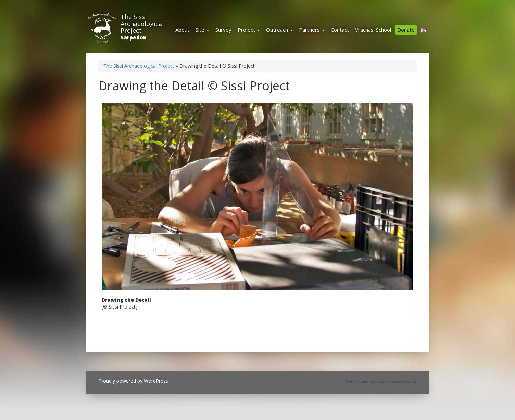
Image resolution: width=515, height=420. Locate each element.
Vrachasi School (373, 30)
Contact (340, 30)
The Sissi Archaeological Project (142, 24)
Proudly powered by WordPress (133, 381)
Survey (223, 30)
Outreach (279, 30)
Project (249, 30)
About (182, 30)
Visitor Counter (357, 382)
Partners (312, 30)
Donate (406, 30)
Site (202, 30)
